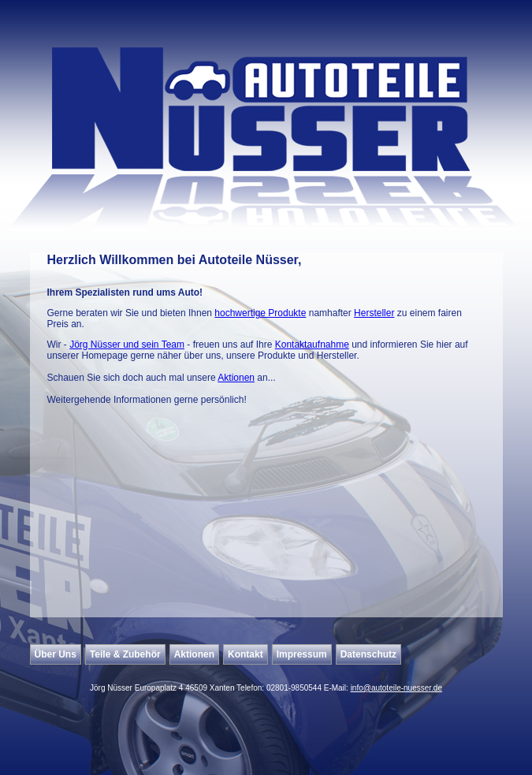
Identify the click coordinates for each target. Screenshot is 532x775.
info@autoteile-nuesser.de (396, 688)
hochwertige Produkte (260, 313)
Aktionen (236, 378)
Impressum (302, 654)
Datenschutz (368, 654)
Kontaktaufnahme (312, 345)
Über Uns (56, 654)
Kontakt (246, 654)
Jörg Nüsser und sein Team (127, 345)
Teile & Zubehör (125, 654)
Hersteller (374, 313)
